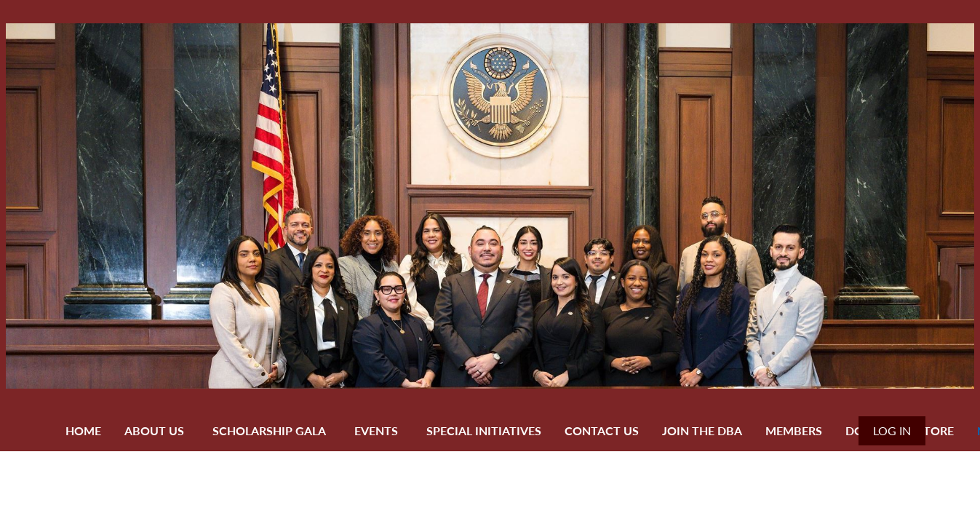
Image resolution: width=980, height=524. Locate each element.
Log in (892, 430)
